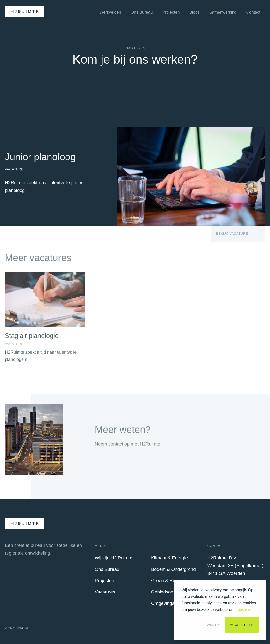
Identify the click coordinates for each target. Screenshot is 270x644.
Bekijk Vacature (232, 234)
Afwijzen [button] (211, 625)
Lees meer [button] (245, 610)
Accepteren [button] (242, 625)
